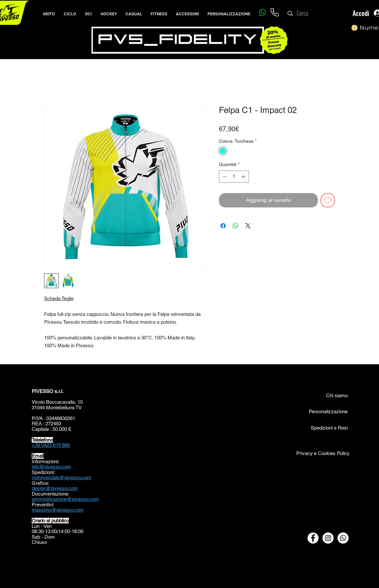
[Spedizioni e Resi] (314, 428)
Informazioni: (45, 461)
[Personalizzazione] (328, 411)
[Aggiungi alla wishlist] (328, 200)
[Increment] (244, 177)
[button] (70, 11)
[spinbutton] (234, 177)
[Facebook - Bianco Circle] (313, 538)
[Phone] (275, 12)
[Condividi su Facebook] (223, 226)
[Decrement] (224, 177)
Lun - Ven (42, 526)
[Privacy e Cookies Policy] (322, 453)
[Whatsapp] (262, 12)
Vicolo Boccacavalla (53, 402)
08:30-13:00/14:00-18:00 (58, 531)
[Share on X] (248, 226)
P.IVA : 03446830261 (53, 418)
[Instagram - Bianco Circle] (328, 538)
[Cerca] (316, 13)
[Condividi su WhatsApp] (236, 226)
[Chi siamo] (330, 395)
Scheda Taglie (59, 298)
